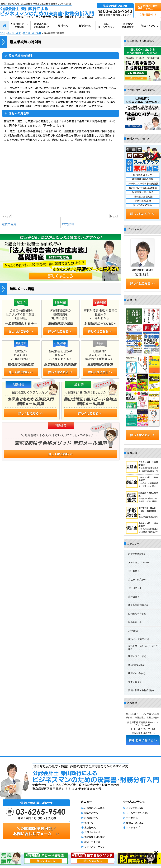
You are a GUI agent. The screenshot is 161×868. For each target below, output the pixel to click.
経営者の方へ (91, 818)
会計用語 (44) (135, 588)
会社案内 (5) (134, 571)
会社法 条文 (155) (138, 579)
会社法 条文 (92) (135, 823)
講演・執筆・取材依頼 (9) (141, 690)
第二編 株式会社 (32, 33)
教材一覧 (63, 26)
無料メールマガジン (106, 26)
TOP (2, 33)
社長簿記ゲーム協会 (95, 808)
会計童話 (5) (134, 597)
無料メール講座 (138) (139, 639)
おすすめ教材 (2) (136, 554)
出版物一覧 (85, 26)
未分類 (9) (133, 631)
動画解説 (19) (135, 622)
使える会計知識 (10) (138, 605)
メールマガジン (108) (139, 562)
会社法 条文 (14, 33)
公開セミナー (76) (137, 614)
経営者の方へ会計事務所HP (41, 26)
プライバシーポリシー (96, 847)
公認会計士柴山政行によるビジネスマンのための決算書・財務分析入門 (47, 9)
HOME (4, 26)
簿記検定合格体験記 (128, 26)
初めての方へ (91, 813)
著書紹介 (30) (135, 682)
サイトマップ (133, 828)
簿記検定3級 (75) (137, 673)
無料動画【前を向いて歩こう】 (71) (144, 648)
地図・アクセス (150, 26)
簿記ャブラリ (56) (137, 656)
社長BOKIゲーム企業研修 (20, 26)
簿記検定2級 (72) (137, 665)
